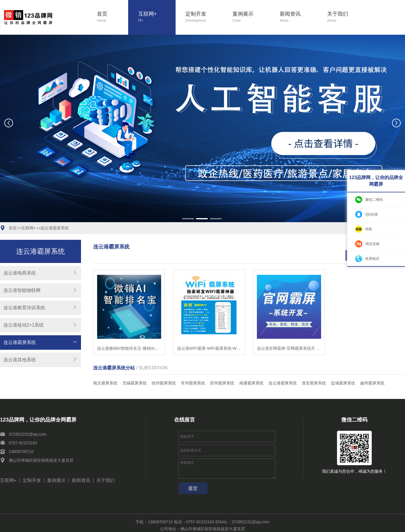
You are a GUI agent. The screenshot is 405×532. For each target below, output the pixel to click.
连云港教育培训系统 (24, 308)
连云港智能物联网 (22, 290)
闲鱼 (369, 229)
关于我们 (346, 17)
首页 (113, 17)
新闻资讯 (298, 17)
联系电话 (372, 259)
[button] (188, 219)
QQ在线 (372, 214)
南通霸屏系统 (251, 373)
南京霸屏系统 (105, 373)
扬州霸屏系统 (372, 373)
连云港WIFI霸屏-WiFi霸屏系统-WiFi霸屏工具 (209, 338)
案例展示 (251, 17)
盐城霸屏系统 (343, 373)
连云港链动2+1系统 (24, 325)
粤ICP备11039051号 (238, 525)
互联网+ (157, 17)
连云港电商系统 (20, 273)
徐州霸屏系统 (164, 373)
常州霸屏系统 (193, 373)
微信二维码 (374, 200)
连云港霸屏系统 (55, 228)
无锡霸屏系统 (135, 373)
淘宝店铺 (372, 244)
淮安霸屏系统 (314, 373)
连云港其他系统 (20, 360)
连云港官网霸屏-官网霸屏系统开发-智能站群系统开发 (289, 338)
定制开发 (204, 17)
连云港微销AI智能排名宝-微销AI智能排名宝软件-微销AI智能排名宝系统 (129, 338)
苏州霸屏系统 (222, 373)
